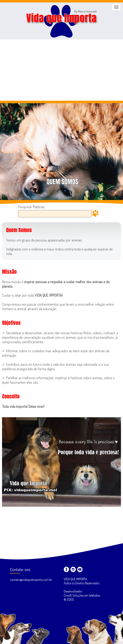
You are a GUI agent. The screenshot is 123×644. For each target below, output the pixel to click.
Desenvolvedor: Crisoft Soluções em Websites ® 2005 (82, 595)
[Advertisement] (62, 70)
